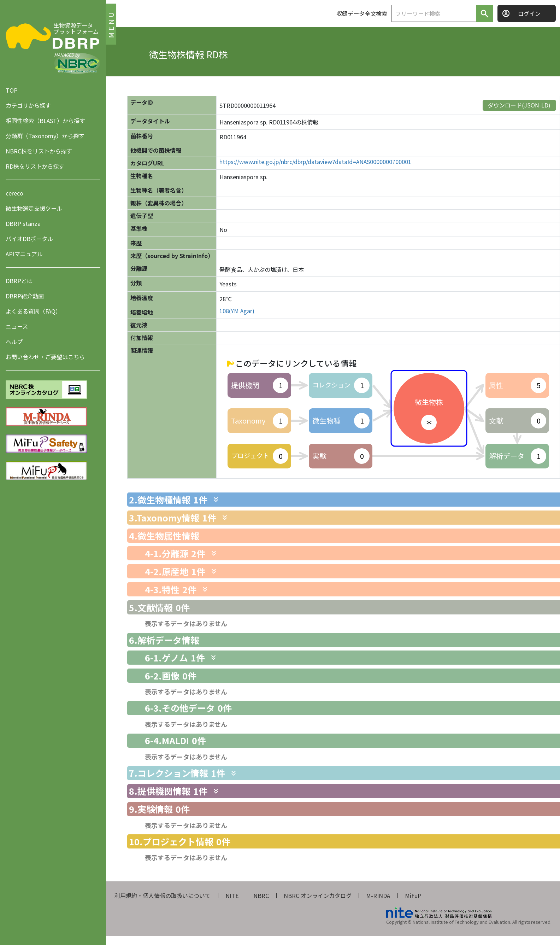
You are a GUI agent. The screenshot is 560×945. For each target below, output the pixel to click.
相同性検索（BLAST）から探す (45, 121)
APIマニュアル (24, 254)
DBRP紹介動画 (25, 296)
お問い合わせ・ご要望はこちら (45, 357)
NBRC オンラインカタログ (318, 896)
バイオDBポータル (29, 239)
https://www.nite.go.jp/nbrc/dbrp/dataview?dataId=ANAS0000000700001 (315, 162)
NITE (232, 896)
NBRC (261, 896)
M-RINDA (378, 896)
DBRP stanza (23, 223)
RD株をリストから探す (35, 166)
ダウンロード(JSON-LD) (519, 105)
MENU (111, 24)
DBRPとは (19, 281)
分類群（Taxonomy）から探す (45, 136)
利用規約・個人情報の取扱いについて (163, 896)
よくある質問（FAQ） (33, 311)
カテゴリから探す (28, 105)
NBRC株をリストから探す (39, 151)
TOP (12, 90)
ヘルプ (14, 342)
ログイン (529, 13)
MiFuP (413, 896)
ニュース (17, 326)
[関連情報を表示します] (216, 500)
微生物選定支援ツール (34, 208)
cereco (14, 193)
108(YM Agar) (237, 311)
